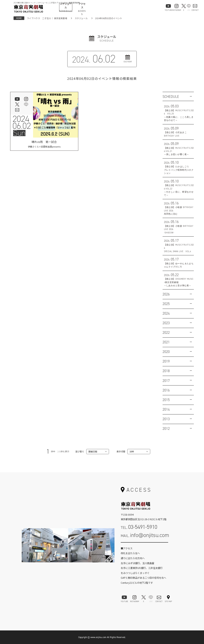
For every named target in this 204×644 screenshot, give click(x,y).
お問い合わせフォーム (144, 546)
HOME (19, 18)
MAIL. (145, 535)
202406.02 (22, 122)
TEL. (139, 527)
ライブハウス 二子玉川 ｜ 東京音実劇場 (47, 18)
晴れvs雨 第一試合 (44, 144)
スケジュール (81, 18)
